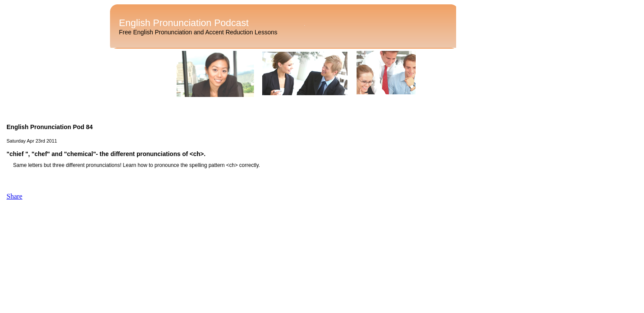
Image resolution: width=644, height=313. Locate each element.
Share (14, 196)
